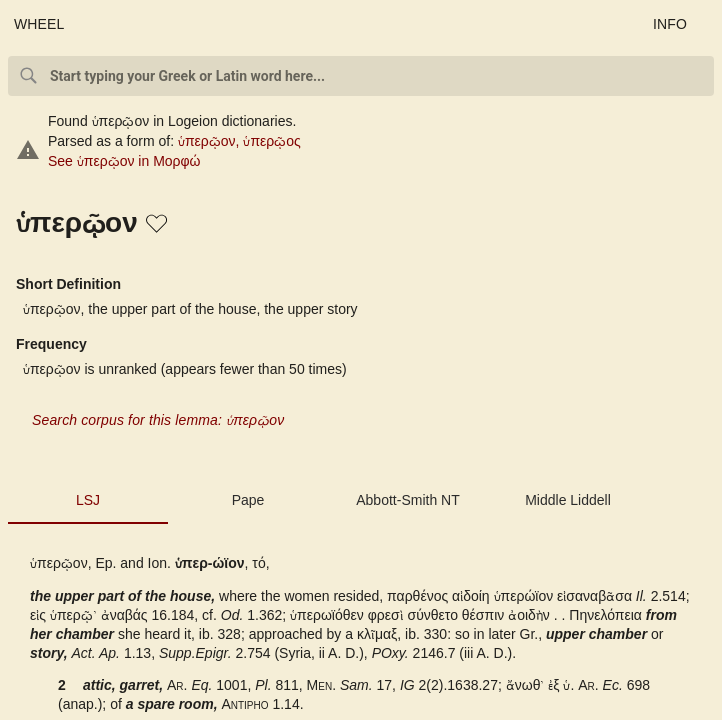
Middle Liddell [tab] (568, 500)
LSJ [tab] (88, 500)
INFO (670, 24)
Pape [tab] (248, 500)
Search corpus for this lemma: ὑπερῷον (158, 420)
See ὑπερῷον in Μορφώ (124, 161)
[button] (158, 225)
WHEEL (39, 24)
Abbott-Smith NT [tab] (407, 500)
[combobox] (361, 76)
